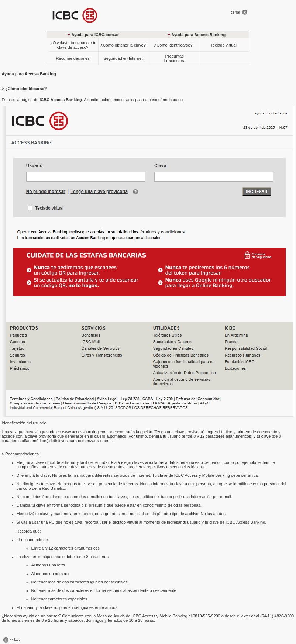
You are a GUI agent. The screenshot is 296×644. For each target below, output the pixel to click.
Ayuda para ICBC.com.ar (95, 35)
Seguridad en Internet (123, 58)
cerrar (235, 12)
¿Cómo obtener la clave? (123, 45)
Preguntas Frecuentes (173, 58)
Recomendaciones (73, 58)
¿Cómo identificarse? (173, 45)
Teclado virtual (224, 45)
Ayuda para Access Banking (198, 35)
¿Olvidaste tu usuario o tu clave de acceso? (73, 45)
